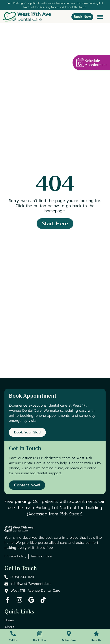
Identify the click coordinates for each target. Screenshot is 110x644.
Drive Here (69, 640)
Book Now (40, 640)
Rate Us (96, 640)
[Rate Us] (96, 634)
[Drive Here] (69, 634)
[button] (100, 17)
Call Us (13, 640)
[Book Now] (40, 634)
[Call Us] (13, 634)
